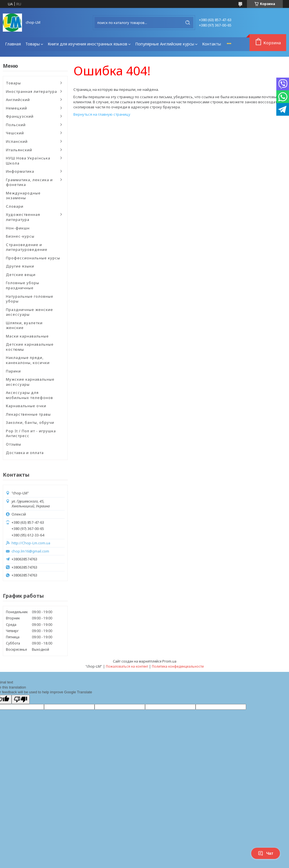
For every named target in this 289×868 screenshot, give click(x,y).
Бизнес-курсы (20, 236)
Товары (33, 44)
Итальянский (19, 150)
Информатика (20, 171)
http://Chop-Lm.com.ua (31, 543)
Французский (20, 116)
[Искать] (188, 23)
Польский (16, 125)
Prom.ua (169, 661)
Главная (13, 44)
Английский (18, 100)
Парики (13, 371)
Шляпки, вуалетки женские (24, 325)
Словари (15, 206)
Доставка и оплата (25, 453)
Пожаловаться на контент (127, 666)
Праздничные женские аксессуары (29, 312)
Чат (266, 853)
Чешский (15, 133)
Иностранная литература (31, 91)
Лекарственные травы (28, 414)
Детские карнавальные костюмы (30, 347)
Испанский (17, 141)
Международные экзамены (23, 196)
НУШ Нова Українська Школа (28, 161)
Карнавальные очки (26, 406)
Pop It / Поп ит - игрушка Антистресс (31, 433)
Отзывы (14, 444)
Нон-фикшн (18, 228)
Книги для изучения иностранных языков (87, 44)
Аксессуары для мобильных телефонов (29, 395)
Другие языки (20, 266)
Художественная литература (23, 217)
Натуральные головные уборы (30, 299)
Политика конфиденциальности (178, 666)
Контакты (212, 44)
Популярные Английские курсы (165, 44)
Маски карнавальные (27, 336)
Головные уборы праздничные (23, 285)
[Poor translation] (21, 699)
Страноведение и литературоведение (27, 247)
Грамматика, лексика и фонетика (29, 182)
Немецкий (17, 108)
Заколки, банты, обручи (30, 422)
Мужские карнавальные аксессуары (30, 382)
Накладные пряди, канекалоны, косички (28, 360)
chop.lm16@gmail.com (30, 551)
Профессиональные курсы (33, 258)
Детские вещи (21, 275)
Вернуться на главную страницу (102, 114)
